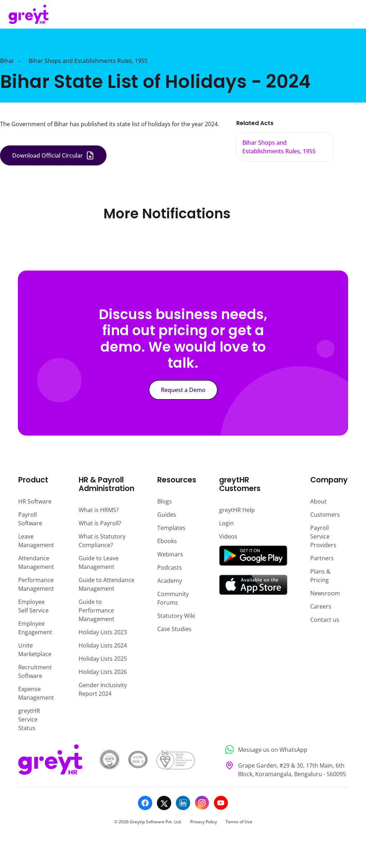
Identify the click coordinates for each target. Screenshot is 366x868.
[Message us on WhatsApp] (284, 750)
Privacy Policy (204, 822)
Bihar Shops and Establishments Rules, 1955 (88, 61)
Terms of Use (239, 822)
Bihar (7, 61)
